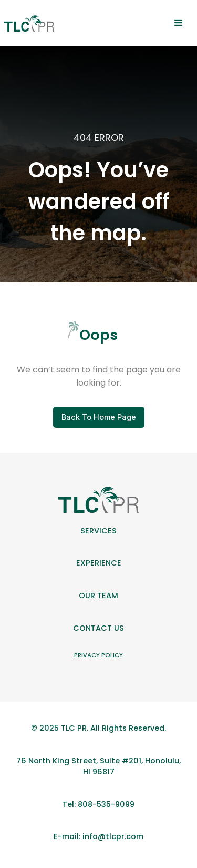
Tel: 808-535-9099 (98, 804)
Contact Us (98, 628)
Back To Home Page (99, 417)
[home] (29, 23)
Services (98, 531)
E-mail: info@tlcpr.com (98, 836)
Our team (98, 596)
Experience (99, 563)
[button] (179, 23)
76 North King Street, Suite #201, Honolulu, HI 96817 (98, 766)
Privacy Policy (98, 655)
